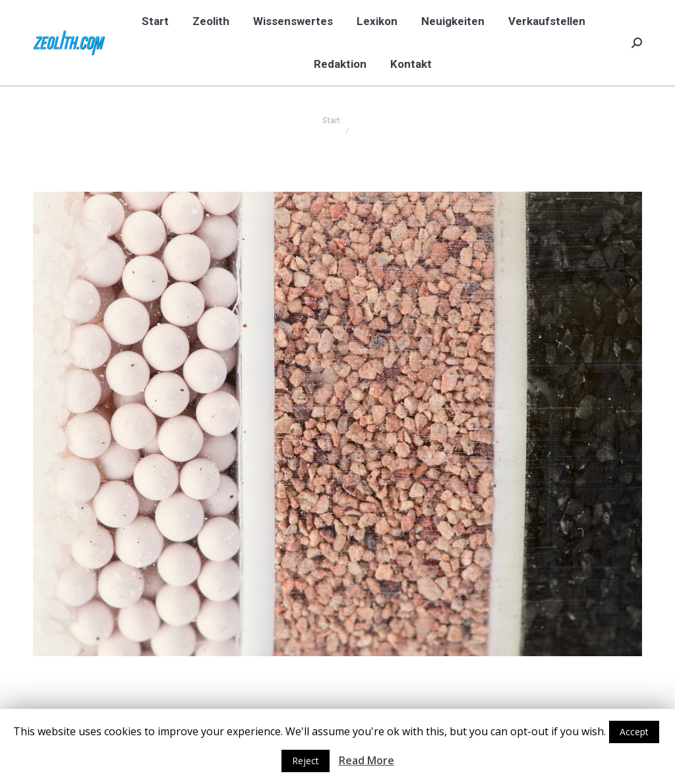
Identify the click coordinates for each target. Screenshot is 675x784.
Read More (367, 760)
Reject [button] (306, 761)
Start (331, 120)
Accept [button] (634, 732)
